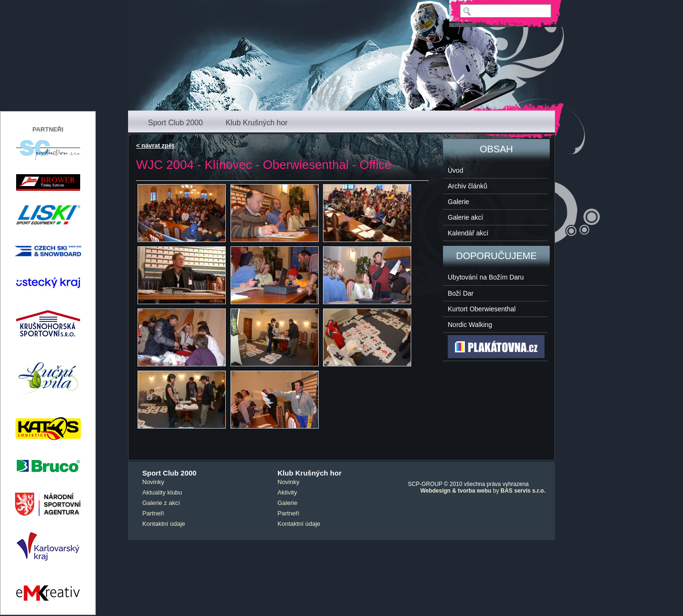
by (483, 491)
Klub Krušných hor (257, 123)
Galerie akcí (466, 217)
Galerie (458, 202)
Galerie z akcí (161, 503)
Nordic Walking (470, 325)
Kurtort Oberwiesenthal (482, 309)
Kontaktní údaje (164, 524)
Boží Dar (461, 293)
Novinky (153, 482)
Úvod (456, 170)
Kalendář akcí (468, 233)
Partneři (153, 513)
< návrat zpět (155, 145)
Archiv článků (467, 186)
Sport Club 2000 (175, 123)
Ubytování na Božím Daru (486, 277)
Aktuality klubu (162, 492)
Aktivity (287, 492)
